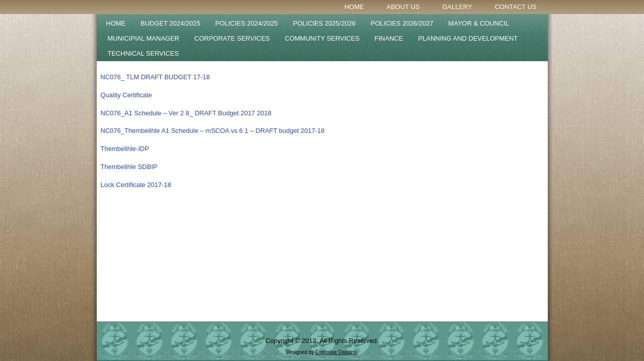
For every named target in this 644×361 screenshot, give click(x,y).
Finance (389, 38)
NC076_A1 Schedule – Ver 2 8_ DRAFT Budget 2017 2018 (186, 113)
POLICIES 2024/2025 (247, 23)
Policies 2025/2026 (325, 23)
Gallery (457, 7)
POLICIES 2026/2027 (402, 23)
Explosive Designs (336, 352)
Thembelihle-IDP (125, 149)
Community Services (322, 38)
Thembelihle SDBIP (129, 167)
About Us (403, 7)
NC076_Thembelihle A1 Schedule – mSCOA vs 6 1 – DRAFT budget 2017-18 (213, 131)
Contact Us (515, 7)
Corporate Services (232, 38)
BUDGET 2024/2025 (171, 23)
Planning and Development (468, 38)
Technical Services (143, 53)
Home (354, 7)
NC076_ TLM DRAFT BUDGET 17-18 (155, 77)
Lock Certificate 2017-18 (136, 185)
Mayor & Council (479, 23)
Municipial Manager (144, 38)
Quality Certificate (127, 95)
